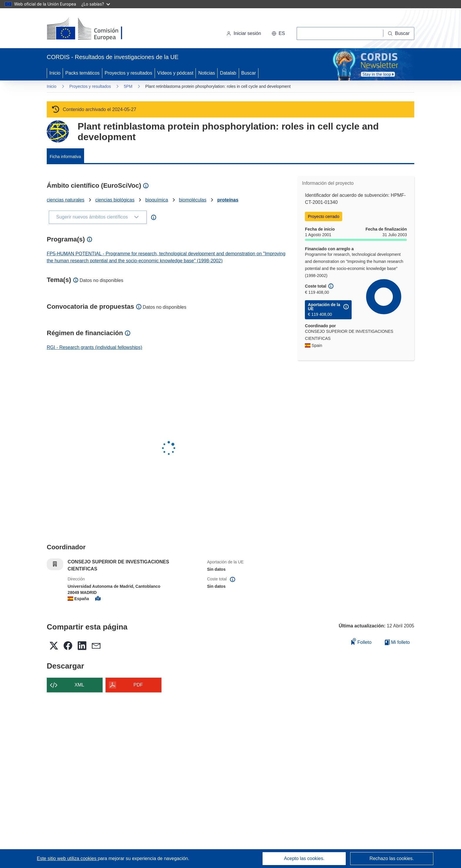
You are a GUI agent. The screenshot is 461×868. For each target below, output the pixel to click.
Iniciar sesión (244, 33)
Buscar (249, 73)
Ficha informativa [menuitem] (65, 157)
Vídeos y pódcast (175, 73)
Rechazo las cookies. (392, 858)
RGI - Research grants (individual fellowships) (95, 347)
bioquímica (157, 200)
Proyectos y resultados (128, 73)
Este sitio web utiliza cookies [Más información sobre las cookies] (67, 858)
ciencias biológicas (115, 200)
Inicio (55, 73)
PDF (138, 685)
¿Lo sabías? (96, 4)
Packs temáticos (82, 73)
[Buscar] (399, 33)
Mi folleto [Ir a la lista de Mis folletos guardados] (397, 642)
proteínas (228, 200)
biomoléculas (193, 200)
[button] (278, 33)
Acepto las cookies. (304, 858)
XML (80, 685)
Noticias (207, 73)
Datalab (228, 73)
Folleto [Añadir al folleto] (361, 641)
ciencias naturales (66, 200)
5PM (128, 86)
